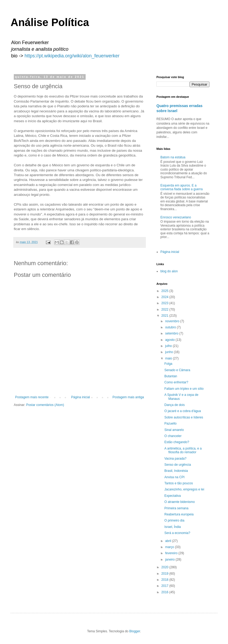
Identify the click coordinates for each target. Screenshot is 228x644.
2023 (165, 303)
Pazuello (170, 423)
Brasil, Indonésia (176, 471)
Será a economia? (177, 533)
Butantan (171, 376)
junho (170, 352)
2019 (165, 574)
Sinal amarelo (174, 430)
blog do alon (169, 271)
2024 (165, 297)
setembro (172, 333)
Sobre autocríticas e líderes (184, 417)
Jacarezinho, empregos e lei (184, 489)
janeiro (170, 560)
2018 (165, 580)
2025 (165, 291)
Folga (168, 364)
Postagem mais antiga (128, 397)
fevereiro (172, 553)
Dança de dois (175, 405)
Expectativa (173, 496)
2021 (165, 316)
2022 (165, 310)
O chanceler (173, 436)
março (170, 547)
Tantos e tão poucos (179, 483)
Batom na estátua (173, 157)
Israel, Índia (173, 527)
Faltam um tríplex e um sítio (184, 389)
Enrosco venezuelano (176, 217)
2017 (165, 586)
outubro (171, 327)
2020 (165, 567)
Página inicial (80, 397)
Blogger (135, 631)
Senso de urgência (178, 465)
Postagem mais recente (32, 397)
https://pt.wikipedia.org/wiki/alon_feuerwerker (72, 56)
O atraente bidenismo (180, 502)
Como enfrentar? (176, 382)
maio (169, 358)
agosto (170, 340)
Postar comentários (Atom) (45, 405)
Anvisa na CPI (174, 477)
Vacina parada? (175, 459)
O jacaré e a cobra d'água (183, 411)
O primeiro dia (174, 520)
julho (169, 346)
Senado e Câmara (177, 370)
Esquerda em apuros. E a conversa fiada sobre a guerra (181, 187)
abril (169, 541)
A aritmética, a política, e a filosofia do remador (183, 450)
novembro (173, 321)
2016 (165, 592)
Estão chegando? (177, 442)
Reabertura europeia (179, 514)
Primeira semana (176, 508)
